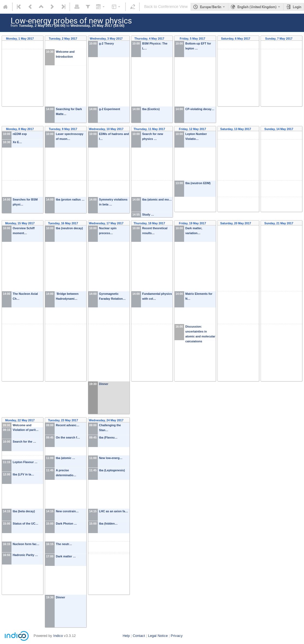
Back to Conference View (166, 7)
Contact (139, 636)
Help (126, 636)
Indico (58, 636)
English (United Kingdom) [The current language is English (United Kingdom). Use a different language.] (257, 7)
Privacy (177, 636)
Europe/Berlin (211, 7)
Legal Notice (158, 636)
